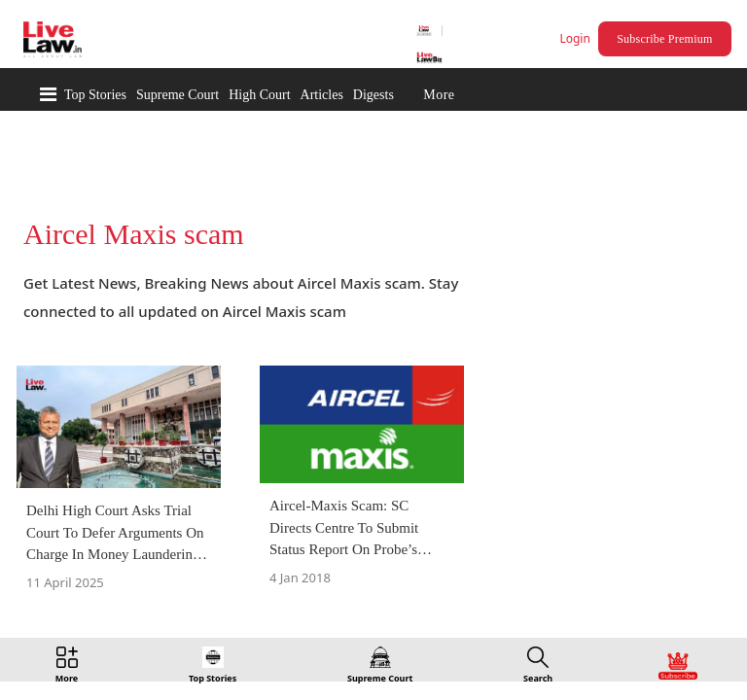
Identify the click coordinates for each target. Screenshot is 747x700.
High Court (259, 95)
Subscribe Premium (667, 39)
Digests (373, 95)
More (439, 95)
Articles (322, 95)
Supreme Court (178, 95)
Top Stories (95, 95)
